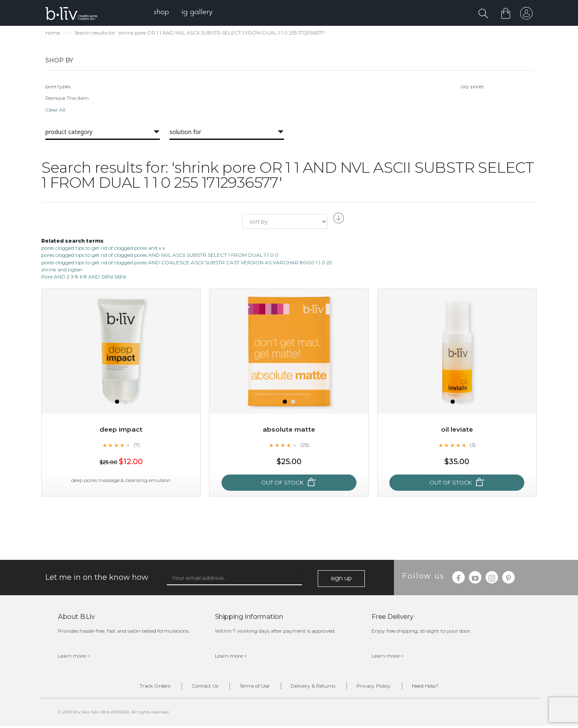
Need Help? (438, 687)
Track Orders (142, 687)
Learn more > (74, 657)
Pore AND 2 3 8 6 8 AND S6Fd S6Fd (83, 277)
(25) (304, 446)
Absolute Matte (289, 430)
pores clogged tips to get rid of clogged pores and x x (103, 249)
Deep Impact (121, 430)
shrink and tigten (62, 270)
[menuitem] (163, 13)
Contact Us (197, 687)
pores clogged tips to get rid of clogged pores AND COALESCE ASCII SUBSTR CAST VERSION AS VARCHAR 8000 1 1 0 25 (187, 263)
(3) (473, 446)
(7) (137, 446)
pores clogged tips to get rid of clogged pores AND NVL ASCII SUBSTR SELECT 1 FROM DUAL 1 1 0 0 (160, 256)
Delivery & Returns (315, 687)
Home (53, 34)
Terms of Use (252, 687)
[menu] (185, 13)
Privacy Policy (381, 687)
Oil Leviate (457, 430)
